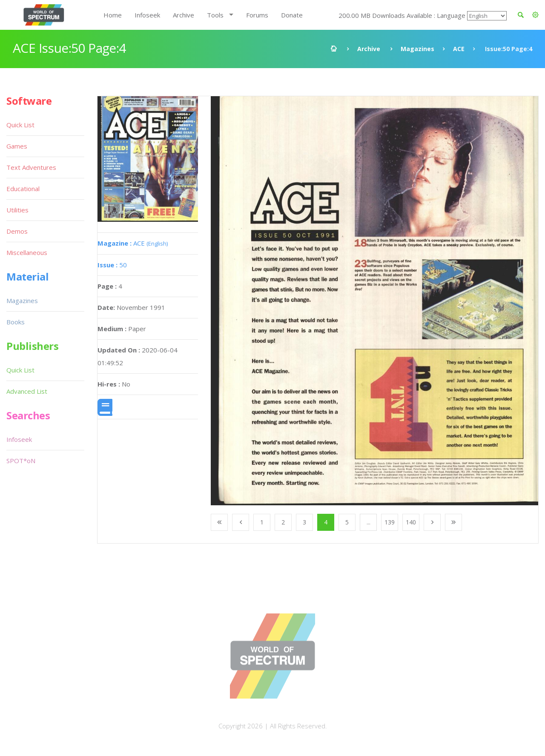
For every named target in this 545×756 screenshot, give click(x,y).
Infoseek (147, 15)
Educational (23, 189)
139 (390, 522)
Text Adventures (31, 167)
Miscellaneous (27, 252)
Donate (292, 15)
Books (16, 322)
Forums (257, 15)
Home (113, 15)
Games (17, 146)
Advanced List (27, 391)
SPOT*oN (21, 461)
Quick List (20, 125)
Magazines (417, 49)
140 (411, 522)
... (369, 522)
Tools (215, 15)
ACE (459, 49)
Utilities (17, 210)
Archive (184, 15)
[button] (535, 15)
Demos (17, 231)
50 (112, 265)
